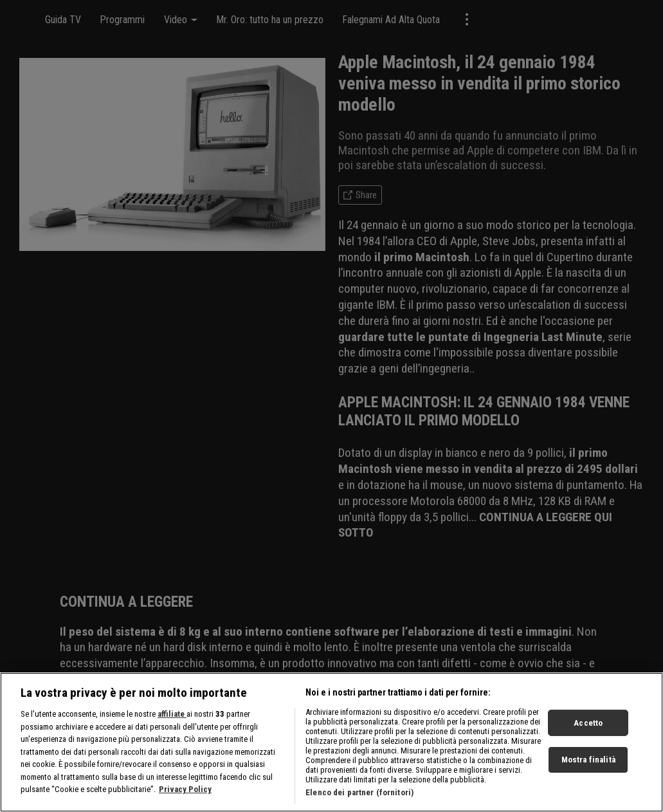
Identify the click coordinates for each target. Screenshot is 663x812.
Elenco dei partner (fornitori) (359, 792)
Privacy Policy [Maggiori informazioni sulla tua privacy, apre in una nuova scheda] (185, 789)
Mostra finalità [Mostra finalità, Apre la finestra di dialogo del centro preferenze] (588, 760)
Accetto (588, 722)
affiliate (172, 714)
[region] (331, 742)
